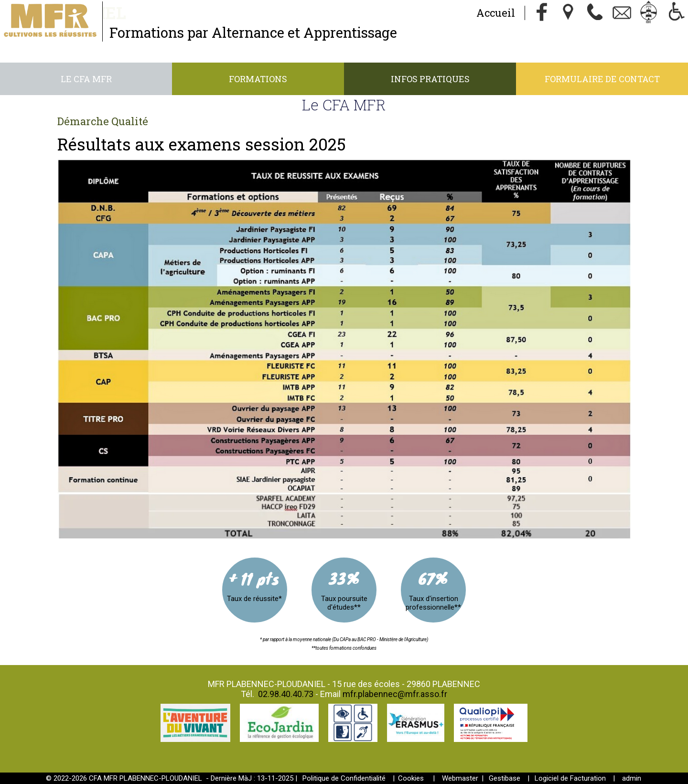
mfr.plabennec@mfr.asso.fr (395, 694)
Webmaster (460, 778)
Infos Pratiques (430, 79)
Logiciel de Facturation (570, 778)
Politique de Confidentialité (344, 778)
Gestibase (505, 778)
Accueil (496, 13)
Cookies (411, 778)
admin (632, 778)
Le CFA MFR (86, 79)
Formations (258, 79)
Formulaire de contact (602, 79)
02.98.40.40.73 (286, 694)
